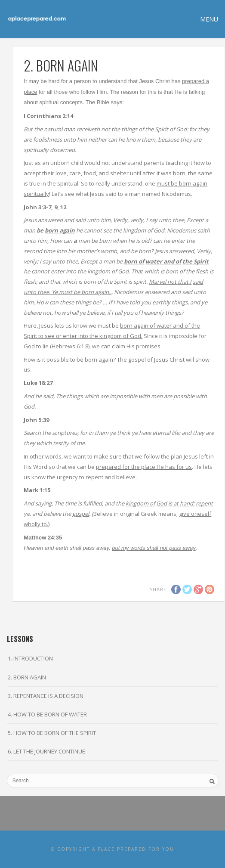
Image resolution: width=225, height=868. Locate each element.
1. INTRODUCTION (30, 658)
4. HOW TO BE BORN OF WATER (47, 714)
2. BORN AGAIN (27, 677)
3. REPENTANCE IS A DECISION (46, 696)
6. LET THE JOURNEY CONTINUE (46, 751)
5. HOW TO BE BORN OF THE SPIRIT (52, 733)
